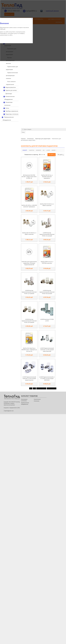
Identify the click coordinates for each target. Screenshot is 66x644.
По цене (51, 155)
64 (44, 155)
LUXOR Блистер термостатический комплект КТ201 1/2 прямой (29, 292)
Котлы (7, 108)
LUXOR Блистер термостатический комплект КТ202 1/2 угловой (47, 234)
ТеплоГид (17, 402)
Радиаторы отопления (12, 114)
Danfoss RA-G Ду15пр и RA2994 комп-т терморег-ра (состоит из (29, 350)
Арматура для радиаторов (43, 139)
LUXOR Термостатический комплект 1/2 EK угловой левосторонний (47, 350)
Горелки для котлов (11, 90)
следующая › (41, 388)
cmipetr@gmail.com (9, 411)
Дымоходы (9, 94)
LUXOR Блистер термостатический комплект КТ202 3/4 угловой (47, 292)
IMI (44, 150)
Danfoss (32, 150)
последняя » (52, 388)
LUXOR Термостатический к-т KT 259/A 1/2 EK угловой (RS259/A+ (47, 379)
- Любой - (25, 150)
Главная (23, 139)
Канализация (37, 399)
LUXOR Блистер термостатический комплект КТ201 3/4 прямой (29, 321)
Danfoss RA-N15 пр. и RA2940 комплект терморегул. (47, 177)
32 (42, 155)
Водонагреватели (11, 87)
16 (40, 155)
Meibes (54, 150)
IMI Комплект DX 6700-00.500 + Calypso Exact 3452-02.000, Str (29, 177)
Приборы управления (12, 111)
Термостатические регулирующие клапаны (12, 76)
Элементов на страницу (31, 155)
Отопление (30, 139)
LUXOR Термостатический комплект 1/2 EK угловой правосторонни (29, 379)
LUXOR (48, 150)
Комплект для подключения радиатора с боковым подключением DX (29, 263)
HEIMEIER (38, 150)
